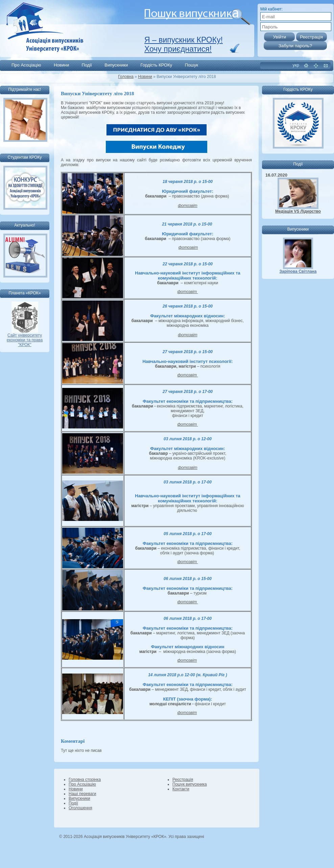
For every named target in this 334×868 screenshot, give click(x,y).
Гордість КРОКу (157, 65)
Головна (126, 77)
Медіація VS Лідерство (298, 211)
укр (296, 65)
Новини (61, 65)
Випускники (116, 65)
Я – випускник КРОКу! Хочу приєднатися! (184, 44)
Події (87, 65)
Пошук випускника (190, 784)
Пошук (192, 65)
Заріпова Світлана (298, 271)
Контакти (181, 789)
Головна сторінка (85, 780)
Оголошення (80, 808)
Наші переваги (82, 794)
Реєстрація (183, 780)
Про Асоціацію (26, 65)
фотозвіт (188, 206)
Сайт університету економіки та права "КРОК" (25, 338)
